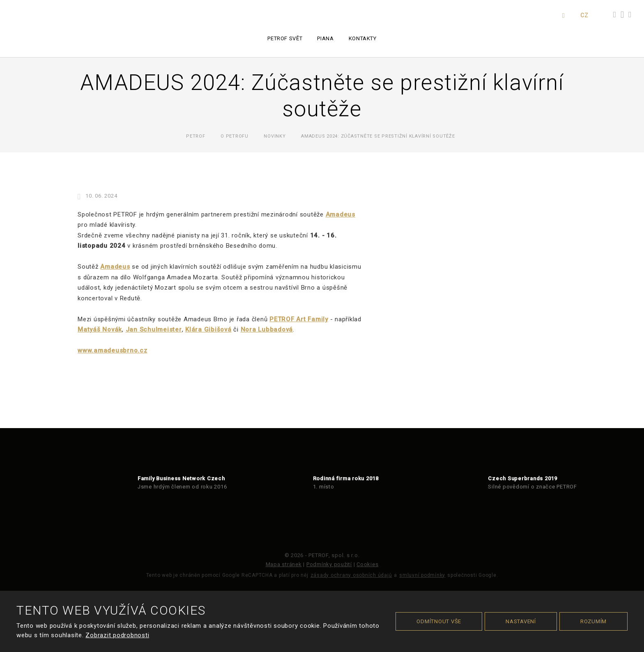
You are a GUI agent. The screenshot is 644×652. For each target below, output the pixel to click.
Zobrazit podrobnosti (117, 635)
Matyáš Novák (100, 329)
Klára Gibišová (208, 329)
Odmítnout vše (439, 621)
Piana (325, 38)
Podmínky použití (329, 564)
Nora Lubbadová (267, 329)
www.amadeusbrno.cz (113, 350)
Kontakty (363, 38)
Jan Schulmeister (154, 329)
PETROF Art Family (299, 319)
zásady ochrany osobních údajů (351, 575)
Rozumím (593, 621)
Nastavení (521, 621)
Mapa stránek (284, 564)
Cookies (367, 564)
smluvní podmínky (422, 575)
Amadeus (340, 214)
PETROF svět (285, 38)
